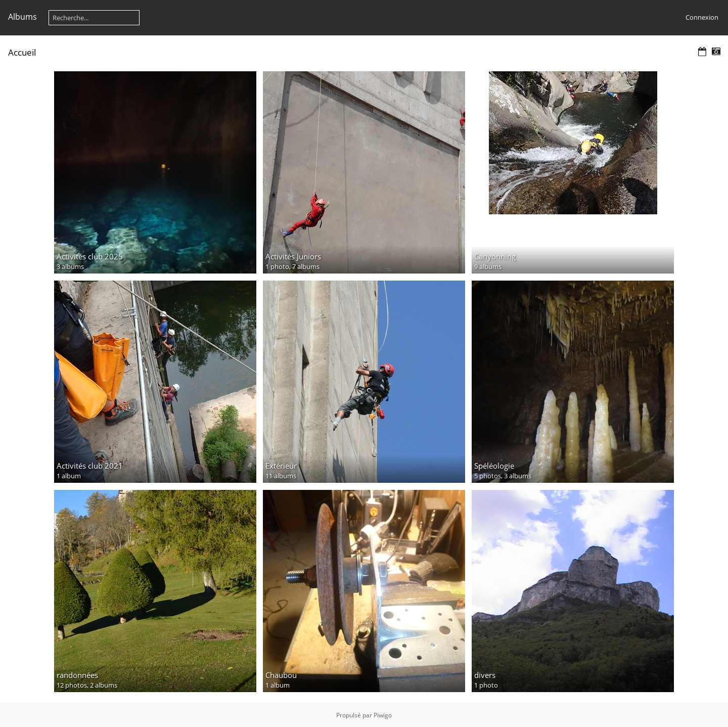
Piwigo (383, 715)
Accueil (22, 52)
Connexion (702, 17)
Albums (22, 17)
